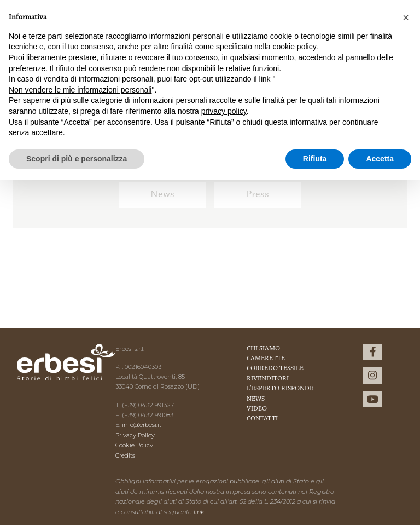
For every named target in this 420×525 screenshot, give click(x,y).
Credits (125, 455)
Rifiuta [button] (315, 159)
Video (257, 409)
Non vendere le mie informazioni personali (80, 90)
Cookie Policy (134, 445)
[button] (406, 18)
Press (258, 195)
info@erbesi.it (142, 425)
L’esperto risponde (280, 389)
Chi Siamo (263, 349)
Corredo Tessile (275, 368)
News (162, 195)
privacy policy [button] (224, 111)
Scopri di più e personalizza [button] (77, 159)
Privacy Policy (135, 435)
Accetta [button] (380, 159)
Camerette (266, 359)
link (199, 512)
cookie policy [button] (294, 47)
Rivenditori (268, 379)
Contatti (262, 419)
